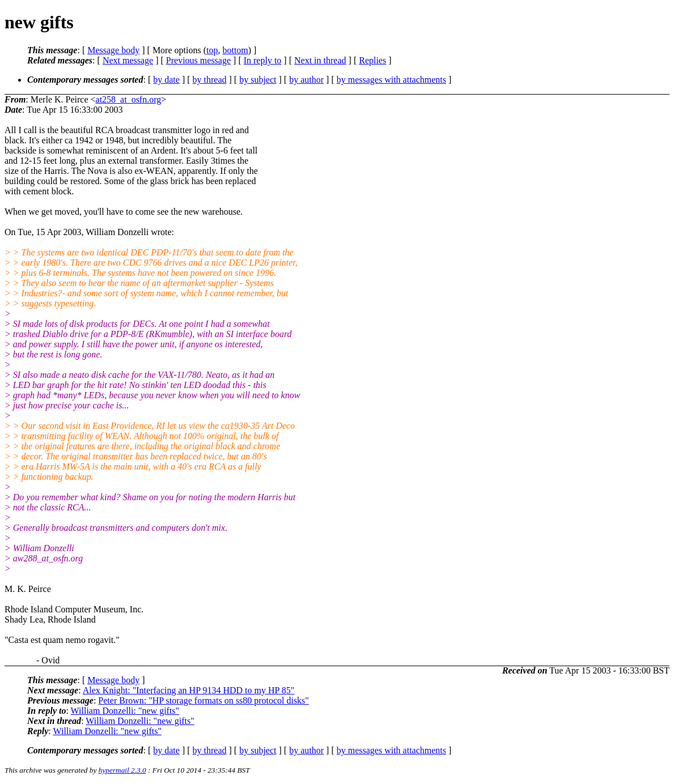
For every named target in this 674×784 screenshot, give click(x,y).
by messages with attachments (391, 80)
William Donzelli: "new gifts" (125, 711)
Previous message (198, 60)
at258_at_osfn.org (129, 99)
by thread (210, 80)
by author (306, 80)
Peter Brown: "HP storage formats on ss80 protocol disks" (204, 700)
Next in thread (320, 60)
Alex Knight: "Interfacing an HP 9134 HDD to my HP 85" (189, 690)
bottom (235, 50)
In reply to (263, 60)
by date (166, 80)
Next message (128, 60)
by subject (258, 80)
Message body (113, 50)
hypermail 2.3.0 (122, 770)
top (212, 50)
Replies (372, 60)
